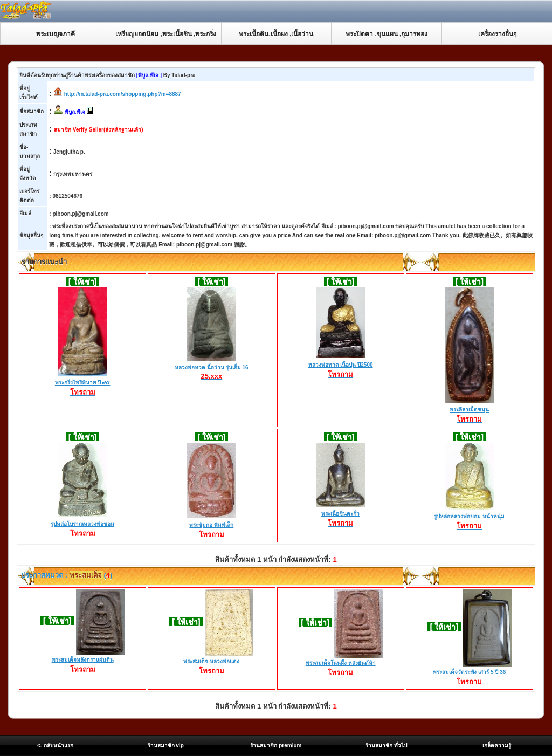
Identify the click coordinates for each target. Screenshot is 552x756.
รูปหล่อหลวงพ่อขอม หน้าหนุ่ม (469, 517)
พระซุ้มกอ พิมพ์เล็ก (211, 526)
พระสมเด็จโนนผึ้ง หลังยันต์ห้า (341, 663)
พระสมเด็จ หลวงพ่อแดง (211, 661)
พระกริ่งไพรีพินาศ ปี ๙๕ (83, 383)
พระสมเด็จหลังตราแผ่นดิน (83, 660)
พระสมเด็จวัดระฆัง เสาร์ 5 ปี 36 (469, 672)
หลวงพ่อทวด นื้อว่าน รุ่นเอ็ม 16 (211, 368)
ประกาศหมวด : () (66, 575)
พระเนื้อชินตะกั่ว (341, 514)
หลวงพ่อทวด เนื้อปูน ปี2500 (341, 366)
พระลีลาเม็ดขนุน (470, 410)
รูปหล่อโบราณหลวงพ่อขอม (82, 525)
